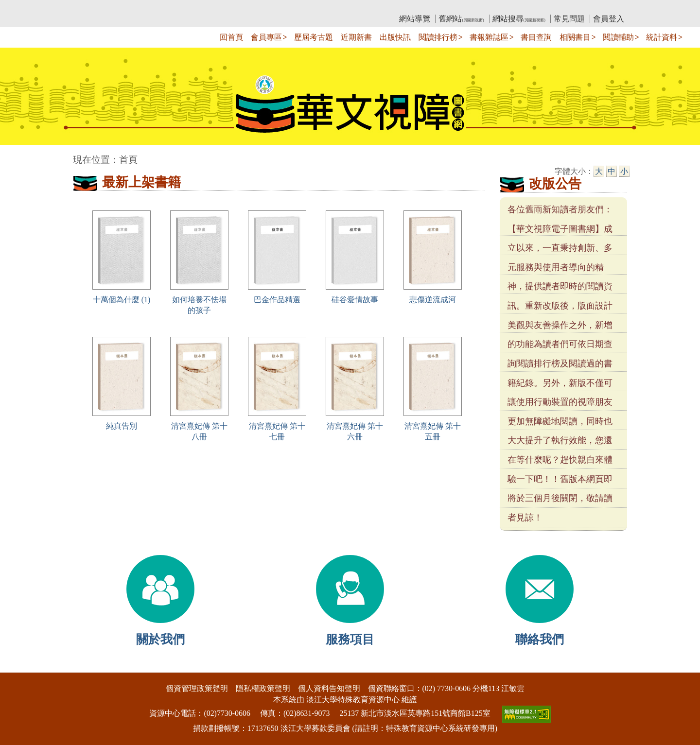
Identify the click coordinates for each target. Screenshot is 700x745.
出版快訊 (395, 37)
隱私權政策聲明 (263, 688)
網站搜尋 (519, 19)
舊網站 (461, 19)
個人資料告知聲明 (329, 688)
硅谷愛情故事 (355, 300)
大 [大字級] (599, 171)
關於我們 (160, 639)
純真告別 (122, 426)
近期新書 (356, 37)
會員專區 (266, 37)
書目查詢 (536, 37)
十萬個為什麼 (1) (122, 300)
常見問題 (569, 19)
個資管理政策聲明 (197, 688)
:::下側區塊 (19, 666)
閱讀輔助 (618, 37)
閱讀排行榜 (438, 37)
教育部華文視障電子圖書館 (159, 8)
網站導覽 (415, 19)
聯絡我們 (540, 639)
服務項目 (350, 639)
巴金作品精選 (277, 300)
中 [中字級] (612, 171)
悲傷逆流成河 (433, 300)
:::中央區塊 (19, 155)
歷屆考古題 (314, 37)
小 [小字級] (624, 171)
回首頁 (231, 37)
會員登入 (609, 19)
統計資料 (662, 37)
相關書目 (575, 37)
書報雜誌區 (489, 37)
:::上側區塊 (92, 8)
